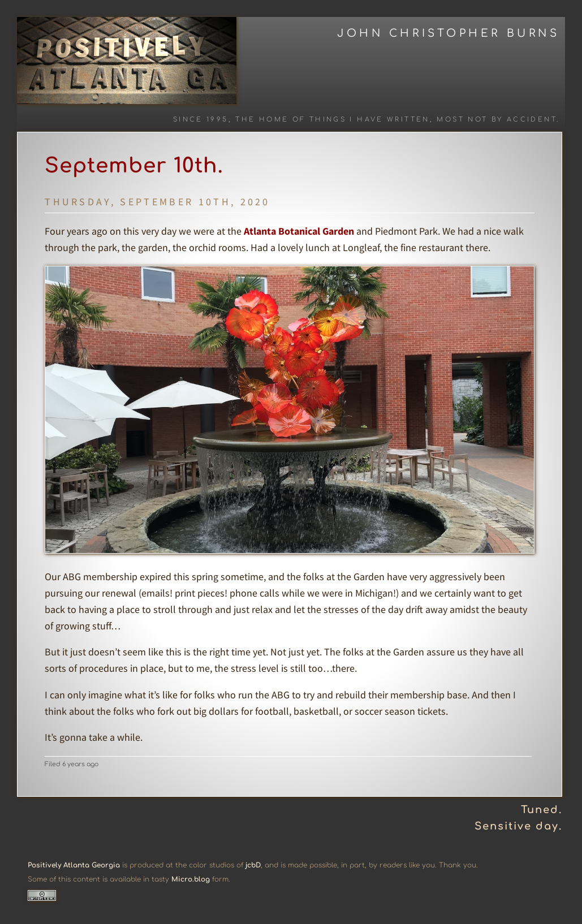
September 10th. (134, 166)
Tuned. (542, 810)
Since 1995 (201, 120)
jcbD (253, 865)
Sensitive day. (518, 826)
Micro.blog (191, 879)
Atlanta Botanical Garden (299, 231)
